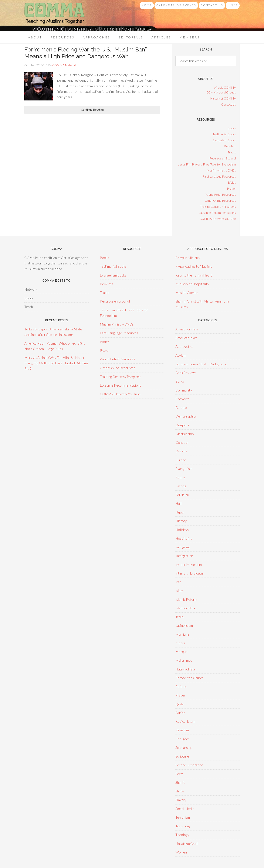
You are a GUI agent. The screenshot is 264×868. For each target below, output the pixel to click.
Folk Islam (183, 495)
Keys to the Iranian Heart (194, 275)
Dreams (181, 451)
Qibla (179, 704)
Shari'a (180, 782)
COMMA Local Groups (221, 92)
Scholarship (184, 748)
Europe (181, 460)
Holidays (182, 530)
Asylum (181, 355)
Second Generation (189, 765)
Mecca (180, 643)
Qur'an (180, 713)
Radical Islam (185, 721)
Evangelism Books (224, 140)
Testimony (183, 826)
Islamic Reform (186, 599)
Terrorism (183, 817)
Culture (181, 408)
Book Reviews (186, 373)
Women (181, 852)
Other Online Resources (220, 200)
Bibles (232, 182)
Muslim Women (187, 293)
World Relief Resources (221, 194)
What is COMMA (225, 87)
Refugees (183, 739)
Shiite (180, 791)
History (181, 521)
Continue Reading (92, 110)
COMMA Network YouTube (218, 219)
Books (232, 128)
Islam (179, 591)
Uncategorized (186, 843)
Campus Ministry (188, 258)
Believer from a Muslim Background (201, 364)
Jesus (179, 617)
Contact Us (229, 104)
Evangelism (184, 469)
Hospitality (184, 538)
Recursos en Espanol (223, 158)
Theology (182, 835)
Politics (181, 686)
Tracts (232, 152)
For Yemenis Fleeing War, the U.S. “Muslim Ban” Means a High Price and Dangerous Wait (86, 53)
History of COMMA (223, 98)
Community (184, 390)
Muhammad (184, 660)
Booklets (230, 146)
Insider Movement (189, 565)
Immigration (184, 556)
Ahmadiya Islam (187, 329)
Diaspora (182, 425)
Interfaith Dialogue (190, 573)
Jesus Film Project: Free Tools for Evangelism (207, 164)
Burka (180, 381)
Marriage (182, 634)
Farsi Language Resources (219, 176)
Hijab (179, 512)
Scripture (182, 756)
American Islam (186, 338)
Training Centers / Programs (218, 206)
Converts (182, 399)
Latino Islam (184, 625)
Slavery (181, 800)
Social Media (185, 809)
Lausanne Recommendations (217, 213)
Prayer (231, 188)
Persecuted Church (189, 678)
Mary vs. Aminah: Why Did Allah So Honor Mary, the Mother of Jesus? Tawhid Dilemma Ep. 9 (56, 363)
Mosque (181, 652)
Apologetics (184, 346)
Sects (179, 774)
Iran (178, 582)
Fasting (181, 486)
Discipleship (185, 434)
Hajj (179, 503)
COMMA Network (55, 16)
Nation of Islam (186, 669)
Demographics (186, 416)
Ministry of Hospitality (192, 284)
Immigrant (183, 547)
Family (180, 477)
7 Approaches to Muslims (194, 266)
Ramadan (182, 730)
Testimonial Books (224, 134)
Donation (182, 442)
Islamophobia (185, 608)
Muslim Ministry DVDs (221, 170)
